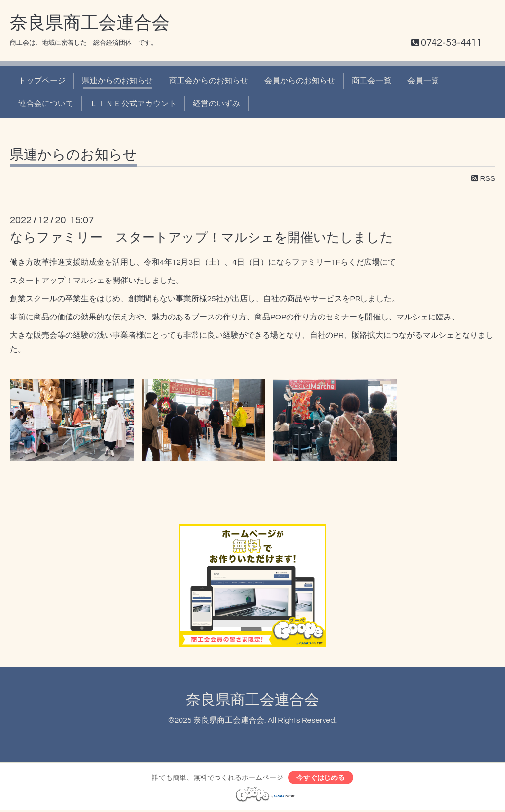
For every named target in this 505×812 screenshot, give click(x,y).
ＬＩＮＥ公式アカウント (133, 104)
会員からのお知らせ (300, 81)
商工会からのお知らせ (209, 81)
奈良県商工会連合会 (90, 23)
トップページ (42, 81)
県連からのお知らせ (117, 81)
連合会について (46, 104)
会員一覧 (423, 81)
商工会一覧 (371, 81)
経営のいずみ (216, 104)
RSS (483, 178)
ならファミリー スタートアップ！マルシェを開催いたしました (201, 238)
